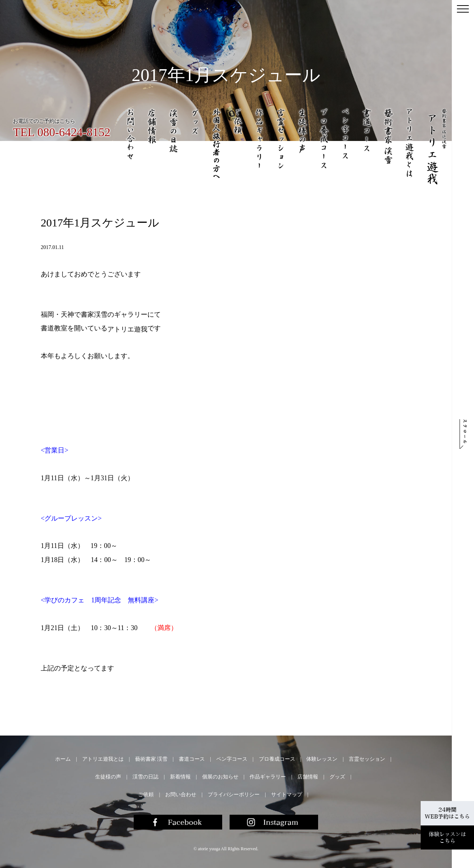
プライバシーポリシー (234, 795)
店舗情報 (308, 777)
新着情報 (180, 777)
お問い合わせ (181, 795)
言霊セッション (367, 759)
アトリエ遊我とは (103, 759)
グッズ (337, 777)
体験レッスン (322, 759)
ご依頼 (146, 795)
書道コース (192, 759)
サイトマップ (287, 795)
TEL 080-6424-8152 (62, 132)
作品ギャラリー (268, 777)
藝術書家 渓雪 (151, 759)
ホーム (63, 759)
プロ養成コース (277, 759)
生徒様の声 (108, 777)
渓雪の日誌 (146, 777)
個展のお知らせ (220, 777)
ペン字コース (232, 759)
